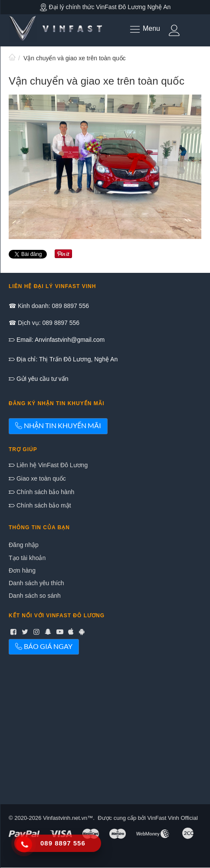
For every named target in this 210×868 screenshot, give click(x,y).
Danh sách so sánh (35, 596)
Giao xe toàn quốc (40, 478)
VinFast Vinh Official (173, 818)
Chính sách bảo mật (43, 505)
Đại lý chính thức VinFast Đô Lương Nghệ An (105, 7)
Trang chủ (12, 58)
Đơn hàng (22, 570)
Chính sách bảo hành (44, 492)
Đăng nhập (24, 545)
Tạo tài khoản (27, 558)
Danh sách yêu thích (36, 583)
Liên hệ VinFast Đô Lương (51, 465)
